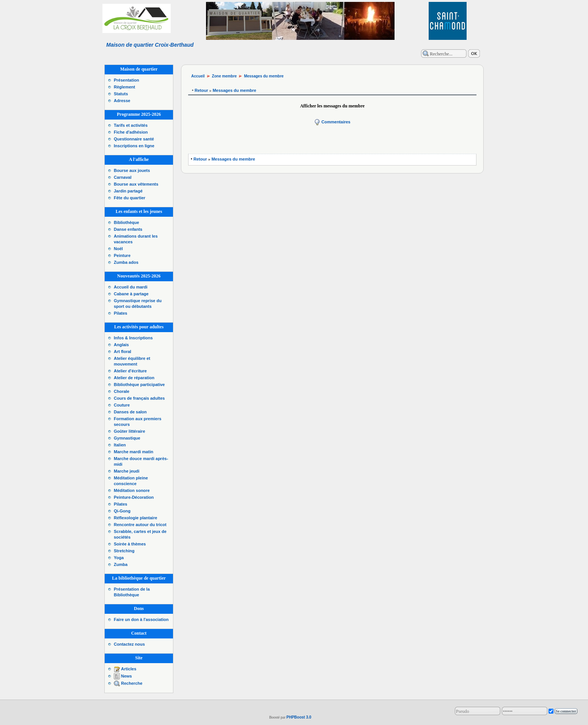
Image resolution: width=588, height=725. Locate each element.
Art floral (123, 351)
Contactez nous (129, 644)
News (127, 676)
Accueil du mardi (131, 287)
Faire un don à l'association (141, 619)
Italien (120, 445)
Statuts (121, 94)
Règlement (124, 87)
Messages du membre (264, 76)
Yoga (119, 558)
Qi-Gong (122, 511)
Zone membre (225, 76)
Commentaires (332, 122)
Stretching (124, 551)
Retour (201, 90)
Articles (129, 669)
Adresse (122, 101)
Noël (118, 249)
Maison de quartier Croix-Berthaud (150, 45)
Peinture (122, 255)
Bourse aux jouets (132, 170)
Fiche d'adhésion (131, 132)
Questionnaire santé (134, 139)
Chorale (122, 391)
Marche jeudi (127, 471)
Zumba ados (126, 262)
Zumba (121, 564)
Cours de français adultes (139, 398)
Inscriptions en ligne (134, 146)
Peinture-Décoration (134, 497)
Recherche (132, 683)
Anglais (121, 345)
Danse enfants (128, 229)
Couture (122, 405)
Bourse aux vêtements (136, 184)
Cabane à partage (131, 294)
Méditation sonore (132, 490)
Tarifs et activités (131, 125)
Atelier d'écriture (130, 371)
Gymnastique (127, 438)
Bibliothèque (127, 222)
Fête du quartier (130, 198)
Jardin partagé (128, 191)
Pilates (120, 313)
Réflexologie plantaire (135, 518)
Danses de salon (130, 412)
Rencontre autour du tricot (140, 525)
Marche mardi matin (134, 452)
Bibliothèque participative (139, 385)
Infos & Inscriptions (133, 338)
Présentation (127, 80)
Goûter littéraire (130, 431)
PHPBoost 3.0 (299, 717)
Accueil (198, 76)
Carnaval (123, 177)
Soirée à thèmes (130, 544)
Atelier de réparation (134, 378)
